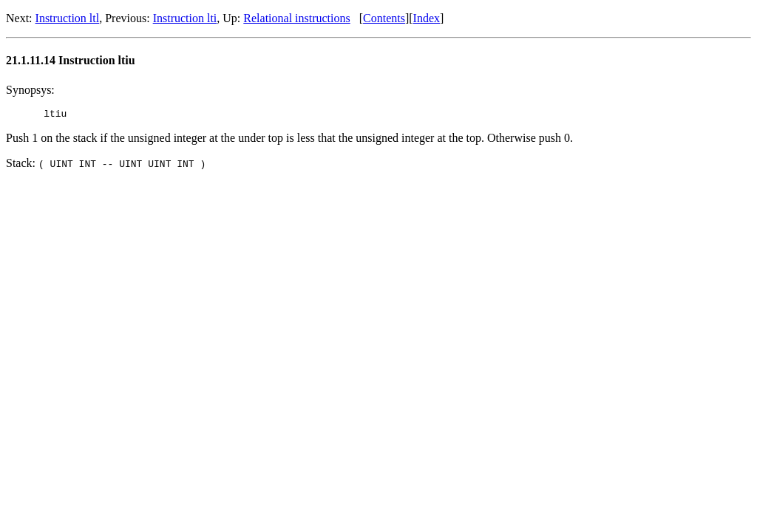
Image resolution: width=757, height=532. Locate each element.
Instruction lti (185, 18)
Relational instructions (296, 18)
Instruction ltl (68, 18)
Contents (384, 18)
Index (427, 18)
